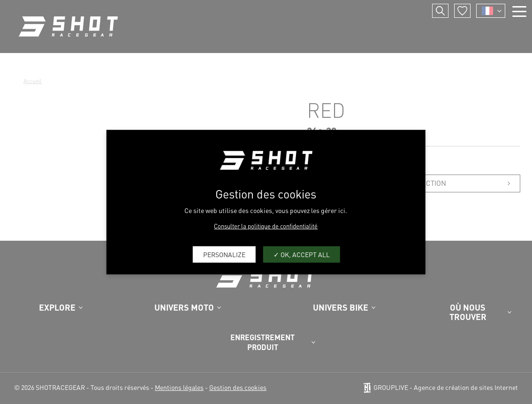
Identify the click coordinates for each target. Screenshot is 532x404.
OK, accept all (302, 254)
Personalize (224, 254)
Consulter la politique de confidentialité (266, 225)
